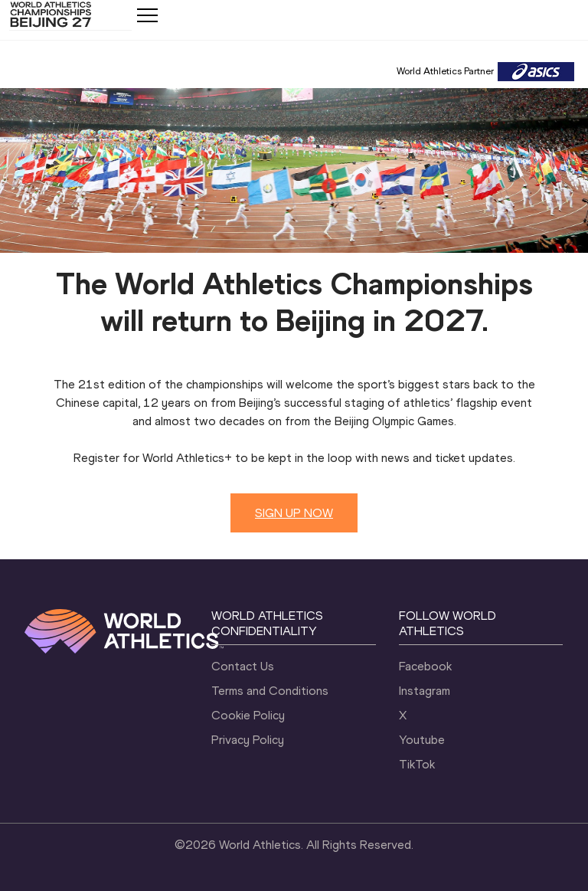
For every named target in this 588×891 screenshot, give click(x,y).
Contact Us (243, 666)
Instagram (425, 691)
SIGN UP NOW (294, 513)
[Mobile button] (147, 15)
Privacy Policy (248, 740)
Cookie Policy (248, 715)
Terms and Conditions (270, 691)
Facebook (425, 666)
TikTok (417, 764)
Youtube (422, 740)
